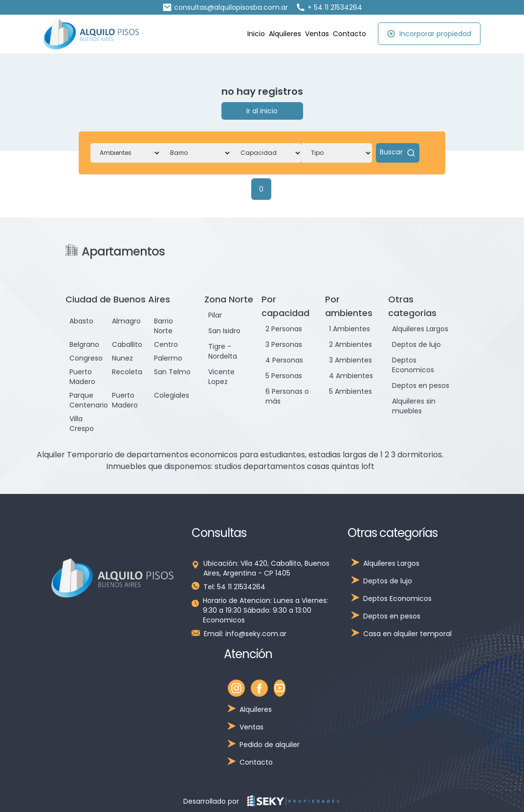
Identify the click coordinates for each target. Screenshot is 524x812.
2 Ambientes (350, 344)
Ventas (317, 34)
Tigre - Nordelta (223, 351)
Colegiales (172, 395)
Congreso (86, 358)
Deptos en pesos (421, 385)
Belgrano (84, 344)
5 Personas (284, 376)
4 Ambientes (351, 376)
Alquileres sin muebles (414, 406)
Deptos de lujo (416, 344)
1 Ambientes (349, 329)
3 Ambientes (350, 360)
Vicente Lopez (221, 377)
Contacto (349, 34)
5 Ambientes (350, 391)
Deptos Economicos (413, 365)
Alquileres (285, 34)
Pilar (215, 315)
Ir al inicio (262, 111)
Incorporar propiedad (429, 34)
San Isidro (224, 331)
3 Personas (284, 344)
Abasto (81, 321)
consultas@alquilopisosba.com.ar (225, 7)
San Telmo (172, 372)
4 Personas (284, 360)
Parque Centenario (89, 400)
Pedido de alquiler (270, 745)
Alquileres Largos (420, 329)
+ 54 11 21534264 (329, 7)
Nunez (122, 358)
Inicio (256, 34)
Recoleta (127, 372)
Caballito (127, 344)
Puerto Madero (82, 377)
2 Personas (284, 329)
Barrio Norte (164, 326)
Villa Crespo (82, 424)
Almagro (126, 321)
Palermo (168, 358)
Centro (166, 344)
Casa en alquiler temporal (407, 634)
